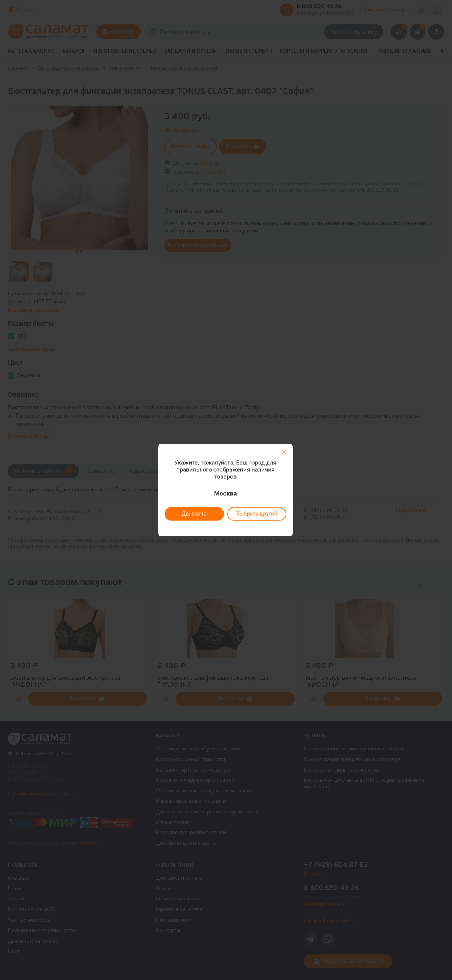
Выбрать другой (256, 514)
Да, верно (194, 514)
